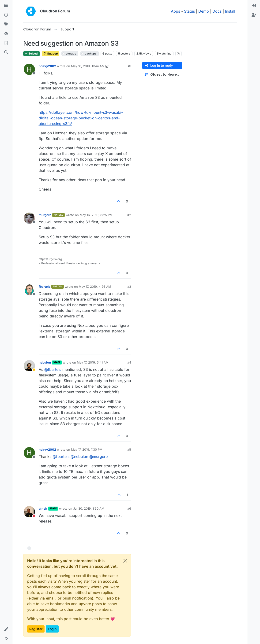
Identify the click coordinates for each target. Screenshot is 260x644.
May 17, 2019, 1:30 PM (87, 449)
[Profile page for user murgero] (29, 218)
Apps (175, 11)
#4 (129, 362)
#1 (130, 66)
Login (52, 629)
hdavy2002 (47, 66)
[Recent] (6, 15)
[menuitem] (254, 6)
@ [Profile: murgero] (99, 456)
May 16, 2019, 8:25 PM (96, 215)
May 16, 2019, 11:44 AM (88, 66)
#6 (129, 508)
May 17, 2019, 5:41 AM (93, 362)
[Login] (254, 6)
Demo (204, 11)
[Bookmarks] (6, 43)
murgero (45, 215)
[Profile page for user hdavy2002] (29, 69)
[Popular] (6, 34)
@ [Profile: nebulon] (79, 456)
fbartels (45, 287)
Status (189, 11)
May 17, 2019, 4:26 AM (95, 287)
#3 (129, 287)
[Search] (6, 52)
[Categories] (6, 6)
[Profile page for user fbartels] (29, 290)
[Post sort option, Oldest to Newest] (162, 75)
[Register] (254, 15)
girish (43, 508)
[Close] (125, 561)
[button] (6, 629)
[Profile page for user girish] (29, 512)
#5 (129, 449)
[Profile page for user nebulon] (29, 366)
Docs (217, 11)
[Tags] (6, 24)
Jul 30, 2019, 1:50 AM (89, 508)
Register (36, 629)
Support (51, 53)
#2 (129, 215)
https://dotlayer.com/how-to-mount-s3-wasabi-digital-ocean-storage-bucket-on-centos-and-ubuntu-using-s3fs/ (81, 118)
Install (230, 11)
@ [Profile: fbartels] (53, 369)
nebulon (45, 362)
